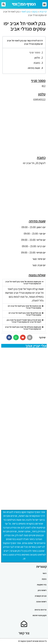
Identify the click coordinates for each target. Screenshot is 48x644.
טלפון (37, 58)
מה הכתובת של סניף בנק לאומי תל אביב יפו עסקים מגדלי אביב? (24, 307)
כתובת (37, 63)
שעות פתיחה (34, 68)
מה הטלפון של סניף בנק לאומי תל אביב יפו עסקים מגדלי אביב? (25, 314)
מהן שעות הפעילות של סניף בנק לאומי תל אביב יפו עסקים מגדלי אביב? (23, 328)
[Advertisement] (24, 127)
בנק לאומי (26, 12)
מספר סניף (35, 52)
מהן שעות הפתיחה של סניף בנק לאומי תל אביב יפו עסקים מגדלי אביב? (23, 283)
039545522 (39, 100)
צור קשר (24, 633)
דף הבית (43, 12)
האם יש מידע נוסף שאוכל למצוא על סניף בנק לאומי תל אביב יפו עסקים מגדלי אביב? (24, 321)
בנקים (35, 12)
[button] (44, 4)
